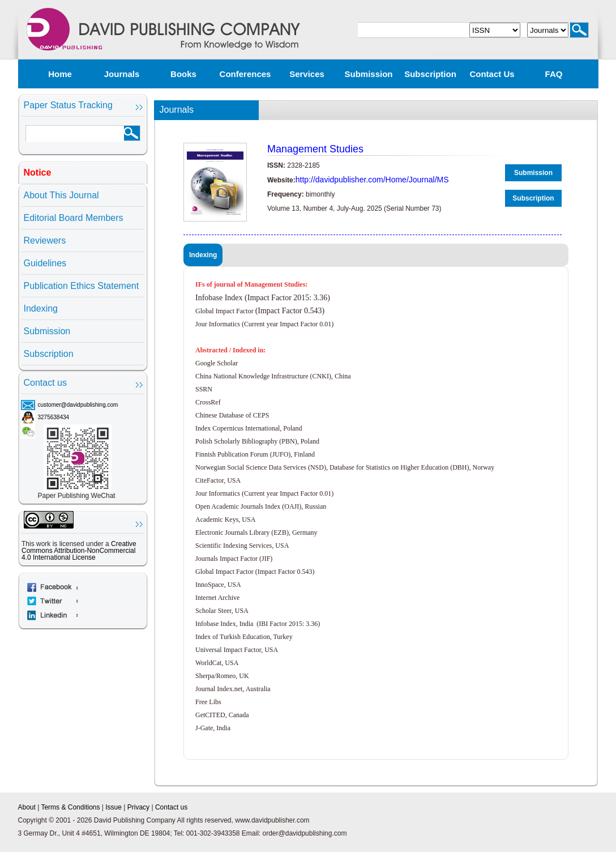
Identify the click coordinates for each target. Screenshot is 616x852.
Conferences (245, 74)
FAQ (554, 74)
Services (307, 74)
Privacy (138, 807)
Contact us (492, 74)
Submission (368, 74)
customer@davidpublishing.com (78, 405)
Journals (122, 74)
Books (183, 74)
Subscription (430, 74)
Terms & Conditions (70, 807)
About (27, 807)
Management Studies (315, 149)
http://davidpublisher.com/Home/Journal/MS (372, 180)
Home (60, 74)
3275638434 (54, 417)
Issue (114, 807)
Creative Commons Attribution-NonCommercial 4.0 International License (79, 551)
